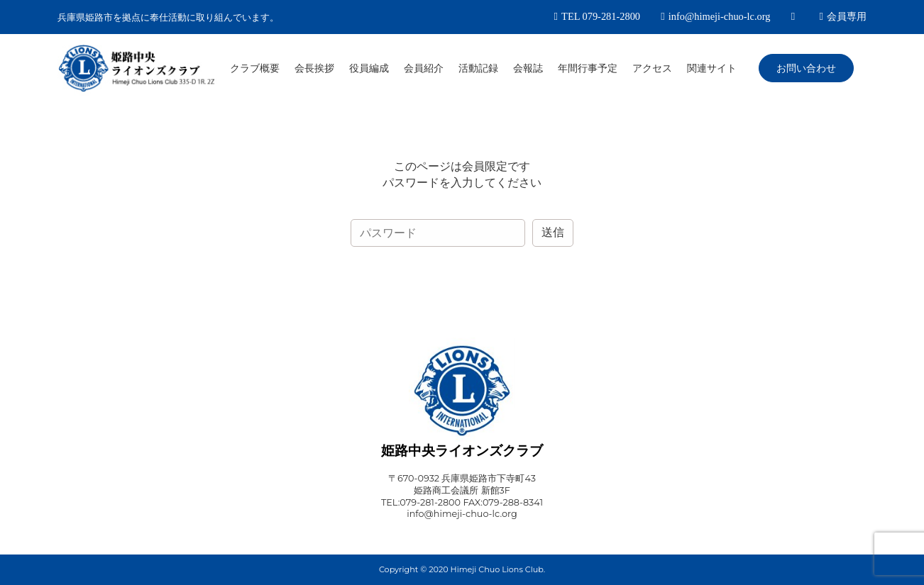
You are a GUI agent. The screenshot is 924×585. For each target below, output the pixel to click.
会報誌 (528, 68)
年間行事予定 (588, 68)
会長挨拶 (314, 68)
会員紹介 (424, 68)
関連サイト (712, 68)
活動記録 (478, 68)
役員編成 (369, 68)
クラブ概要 (255, 68)
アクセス (652, 68)
